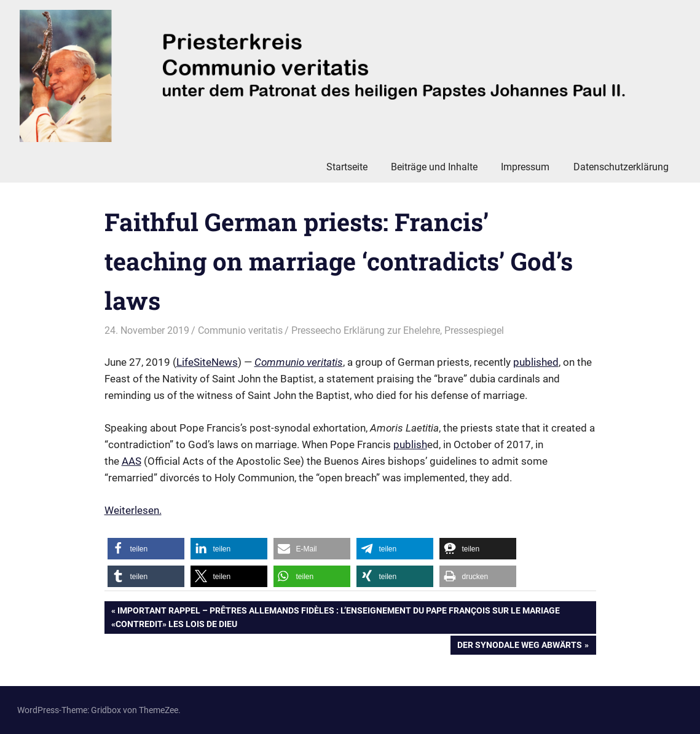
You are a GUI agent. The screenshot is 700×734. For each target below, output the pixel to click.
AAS (132, 461)
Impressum (525, 167)
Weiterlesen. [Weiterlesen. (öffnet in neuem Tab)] (133, 510)
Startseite (347, 167)
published (536, 362)
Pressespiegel (474, 330)
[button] (146, 549)
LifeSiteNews (207, 362)
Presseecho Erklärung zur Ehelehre (366, 330)
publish (410, 444)
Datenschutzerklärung (621, 167)
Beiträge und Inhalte (434, 167)
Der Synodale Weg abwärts (519, 646)
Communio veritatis (240, 330)
